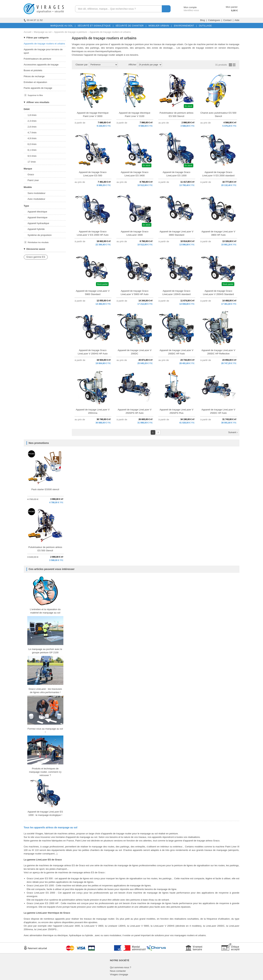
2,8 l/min (32, 127)
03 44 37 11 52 (33, 20)
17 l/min (32, 162)
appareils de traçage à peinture (127, 44)
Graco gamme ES (36, 257)
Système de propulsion (40, 235)
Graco (31, 174)
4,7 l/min (32, 133)
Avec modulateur (37, 199)
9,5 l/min (32, 156)
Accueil (28, 32)
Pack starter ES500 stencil (45, 489)
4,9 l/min (32, 138)
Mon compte (187, 7)
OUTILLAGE (205, 26)
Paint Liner (33, 180)
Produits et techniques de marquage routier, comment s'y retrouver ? (45, 772)
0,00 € (234, 10)
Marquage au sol (43, 32)
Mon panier (232, 7)
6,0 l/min (32, 144)
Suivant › (233, 432)
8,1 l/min (32, 150)
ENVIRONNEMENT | (185, 26)
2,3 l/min (32, 121)
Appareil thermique (38, 217)
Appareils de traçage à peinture (71, 32)
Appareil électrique (37, 212)
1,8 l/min (32, 115)
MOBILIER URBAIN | (160, 26)
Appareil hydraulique (38, 223)
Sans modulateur (37, 193)
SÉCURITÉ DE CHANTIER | (130, 26)
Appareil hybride (36, 229)
